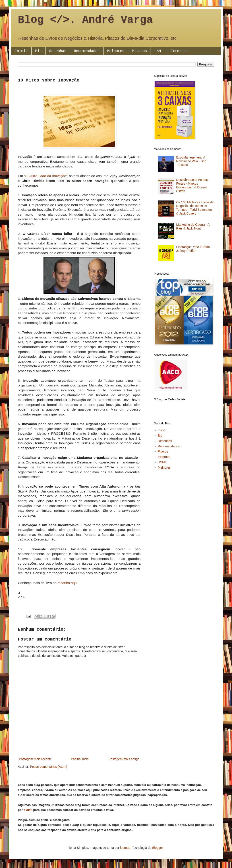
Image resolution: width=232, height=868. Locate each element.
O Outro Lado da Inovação (45, 176)
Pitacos (139, 51)
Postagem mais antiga (124, 759)
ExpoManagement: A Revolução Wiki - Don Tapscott (191, 161)
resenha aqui (67, 583)
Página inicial (80, 759)
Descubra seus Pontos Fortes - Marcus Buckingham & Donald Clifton (192, 185)
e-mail (28, 810)
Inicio (21, 51)
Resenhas (58, 51)
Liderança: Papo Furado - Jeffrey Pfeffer (194, 249)
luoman (125, 848)
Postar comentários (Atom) (49, 767)
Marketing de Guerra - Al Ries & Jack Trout (193, 226)
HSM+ (159, 51)
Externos (179, 51)
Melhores (116, 51)
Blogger (157, 848)
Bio (38, 51)
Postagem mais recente (35, 759)
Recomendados (87, 51)
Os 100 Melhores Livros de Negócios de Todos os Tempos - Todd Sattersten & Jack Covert (195, 208)
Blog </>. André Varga (85, 20)
